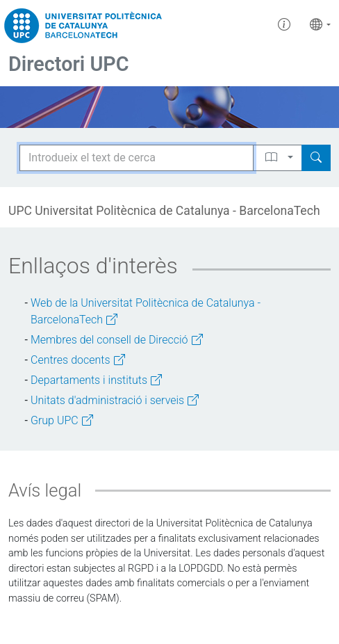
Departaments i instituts (96, 380)
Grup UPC (62, 420)
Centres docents (78, 360)
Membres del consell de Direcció (117, 340)
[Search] (316, 158)
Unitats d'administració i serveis (115, 400)
